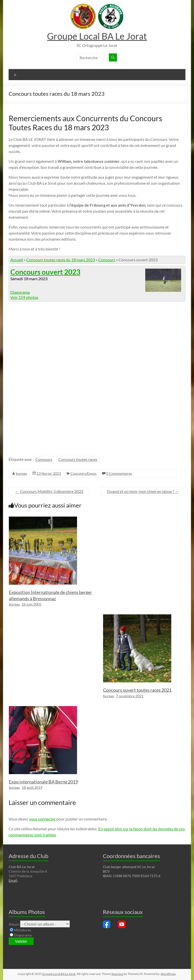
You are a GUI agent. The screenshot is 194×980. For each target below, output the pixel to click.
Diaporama (20, 292)
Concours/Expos (83, 473)
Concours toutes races (78, 459)
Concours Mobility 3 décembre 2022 (49, 491)
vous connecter (42, 819)
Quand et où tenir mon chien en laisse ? (143, 491)
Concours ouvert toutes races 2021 (137, 690)
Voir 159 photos (24, 297)
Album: (14, 924)
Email (13, 880)
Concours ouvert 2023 (45, 272)
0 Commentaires (119, 473)
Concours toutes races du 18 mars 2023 (61, 260)
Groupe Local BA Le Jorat (97, 36)
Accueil (17, 260)
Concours (107, 260)
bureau (21, 473)
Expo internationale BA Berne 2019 (43, 782)
